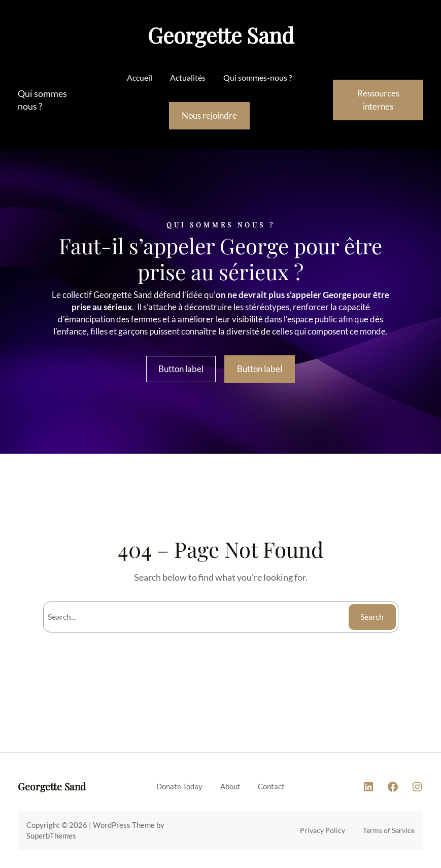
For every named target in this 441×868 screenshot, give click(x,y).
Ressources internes (378, 100)
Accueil (140, 77)
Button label (181, 369)
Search (372, 616)
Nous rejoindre (209, 115)
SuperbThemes (51, 836)
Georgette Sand (221, 35)
